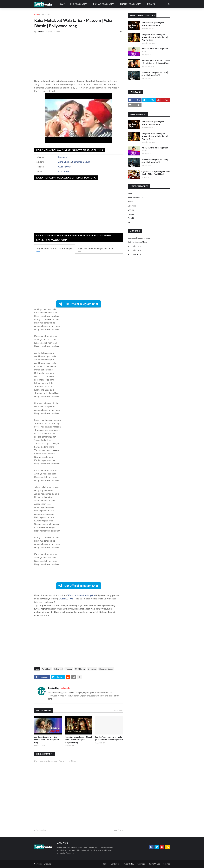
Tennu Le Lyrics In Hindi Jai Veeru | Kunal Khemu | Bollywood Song (156, 62)
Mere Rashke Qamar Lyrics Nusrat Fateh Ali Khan (153, 24)
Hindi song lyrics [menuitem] (78, 4)
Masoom (63, 157)
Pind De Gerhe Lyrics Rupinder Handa (155, 50)
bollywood (58, 669)
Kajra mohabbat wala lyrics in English (55, 248)
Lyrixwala (65, 688)
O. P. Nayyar (64, 167)
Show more (119, 710)
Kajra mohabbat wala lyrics (82, 595)
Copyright (141, 864)
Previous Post (41, 830)
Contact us (115, 864)
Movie (130, 202)
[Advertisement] (79, 56)
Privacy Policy (128, 864)
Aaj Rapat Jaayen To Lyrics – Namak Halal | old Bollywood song (46, 740)
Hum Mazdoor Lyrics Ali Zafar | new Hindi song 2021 (155, 74)
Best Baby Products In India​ (139, 238)
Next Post (118, 830)
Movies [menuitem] (151, 4)
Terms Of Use (154, 864)
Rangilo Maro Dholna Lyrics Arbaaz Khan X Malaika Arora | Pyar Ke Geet (155, 37)
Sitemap (167, 864)
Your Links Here (134, 246)
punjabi (131, 218)
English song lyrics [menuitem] (131, 4)
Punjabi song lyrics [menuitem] (104, 4)
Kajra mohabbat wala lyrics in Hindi (95, 248)
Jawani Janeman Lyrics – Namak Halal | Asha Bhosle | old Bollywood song (79, 740)
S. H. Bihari (64, 171)
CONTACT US (66, 599)
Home (36, 15)
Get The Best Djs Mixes (137, 242)
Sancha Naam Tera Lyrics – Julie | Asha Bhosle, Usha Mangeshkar (109, 738)
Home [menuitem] (62, 4)
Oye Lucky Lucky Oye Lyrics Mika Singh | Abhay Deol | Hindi (156, 173)
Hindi (130, 193)
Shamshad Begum (81, 162)
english (131, 210)
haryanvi (132, 214)
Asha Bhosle (45, 15)
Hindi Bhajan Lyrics (135, 197)
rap (129, 222)
